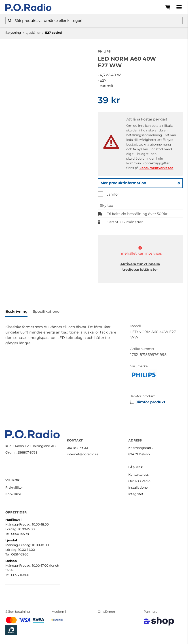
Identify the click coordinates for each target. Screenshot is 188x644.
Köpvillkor (13, 494)
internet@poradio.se (83, 454)
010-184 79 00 (77, 448)
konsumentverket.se (156, 168)
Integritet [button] (136, 494)
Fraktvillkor (14, 488)
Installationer (139, 488)
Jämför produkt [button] (148, 402)
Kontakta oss (138, 475)
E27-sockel (54, 33)
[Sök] (94, 21)
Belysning (13, 33)
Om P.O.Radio (139, 481)
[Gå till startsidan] (28, 7)
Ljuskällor (33, 33)
